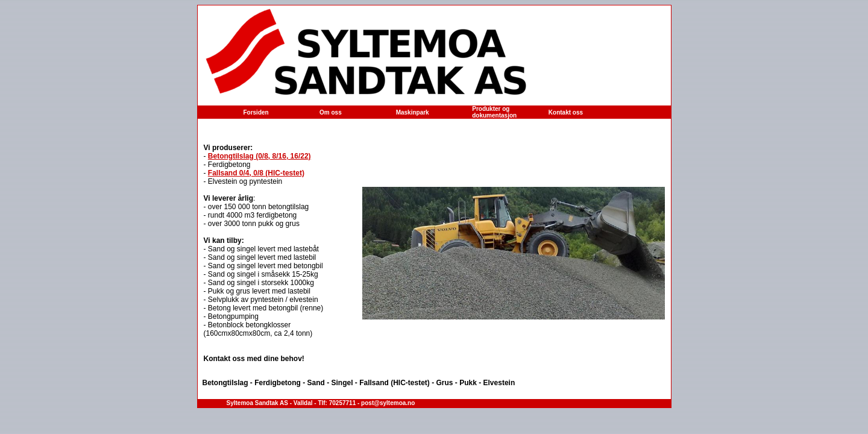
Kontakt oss (566, 112)
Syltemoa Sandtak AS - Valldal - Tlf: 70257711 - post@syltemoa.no (321, 403)
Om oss (331, 112)
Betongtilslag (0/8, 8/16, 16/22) (259, 156)
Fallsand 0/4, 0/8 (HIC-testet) (256, 173)
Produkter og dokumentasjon (494, 112)
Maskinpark (413, 112)
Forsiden (256, 112)
